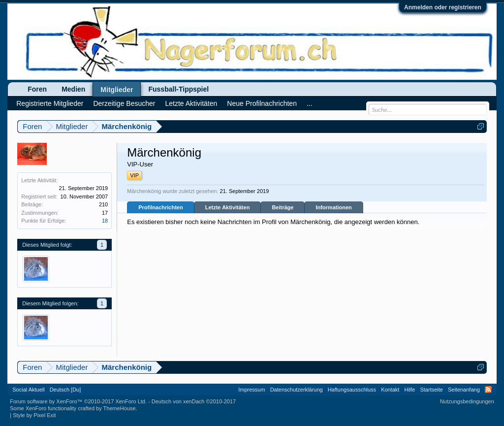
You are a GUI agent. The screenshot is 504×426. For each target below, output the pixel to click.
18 (105, 221)
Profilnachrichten (160, 207)
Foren (37, 89)
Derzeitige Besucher (124, 103)
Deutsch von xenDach (194, 401)
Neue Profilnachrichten (262, 103)
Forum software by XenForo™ (78, 401)
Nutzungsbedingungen (467, 401)
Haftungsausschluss (352, 390)
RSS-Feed (488, 390)
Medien (73, 89)
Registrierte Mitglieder (50, 103)
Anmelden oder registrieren (443, 7)
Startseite (431, 390)
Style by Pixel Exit (34, 415)
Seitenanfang (464, 390)
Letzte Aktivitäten (228, 207)
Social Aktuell (28, 390)
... (310, 103)
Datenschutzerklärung (297, 390)
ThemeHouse (120, 408)
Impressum (252, 390)
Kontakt (390, 390)
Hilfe (409, 390)
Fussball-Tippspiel (178, 89)
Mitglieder (117, 90)
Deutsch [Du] (65, 390)
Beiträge (283, 207)
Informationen (333, 207)
